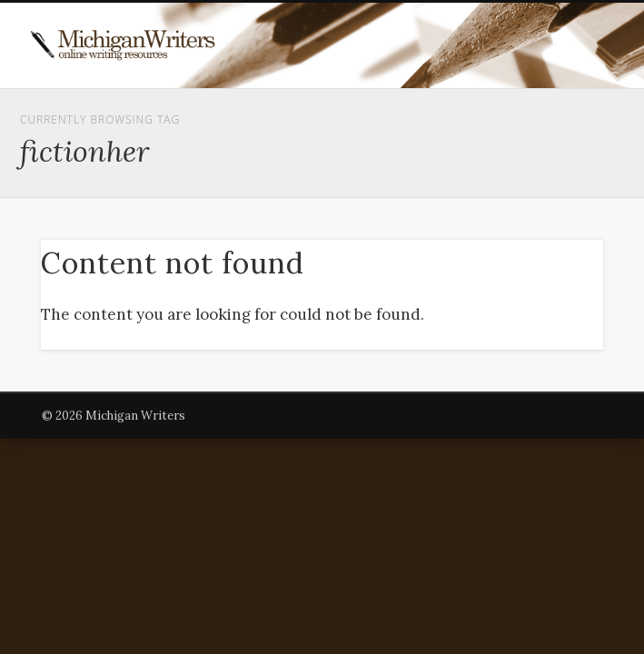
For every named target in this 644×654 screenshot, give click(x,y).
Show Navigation (536, 163)
